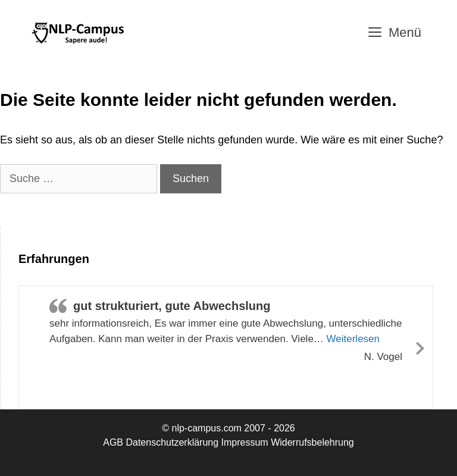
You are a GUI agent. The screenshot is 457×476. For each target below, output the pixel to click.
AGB (113, 442)
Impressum (245, 442)
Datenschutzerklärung (172, 442)
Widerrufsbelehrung (312, 442)
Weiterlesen (353, 339)
